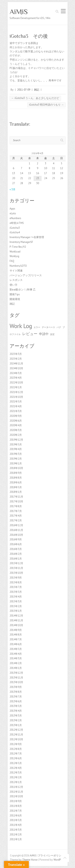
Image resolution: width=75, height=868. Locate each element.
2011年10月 (16, 796)
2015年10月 (16, 573)
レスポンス (16, 280)
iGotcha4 (15, 232)
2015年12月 (16, 563)
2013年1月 (16, 725)
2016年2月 (16, 554)
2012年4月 (16, 768)
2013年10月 (16, 682)
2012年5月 (16, 763)
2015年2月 (16, 606)
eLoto (13, 213)
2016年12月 (16, 525)
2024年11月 (16, 364)
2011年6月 (16, 816)
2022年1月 (16, 387)
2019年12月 (16, 440)
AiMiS (19, 12)
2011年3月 (16, 830)
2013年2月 (16, 720)
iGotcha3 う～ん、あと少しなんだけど (35, 98)
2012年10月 (16, 739)
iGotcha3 (15, 228)
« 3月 (12, 189)
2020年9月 (16, 416)
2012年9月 (16, 744)
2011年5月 (16, 820)
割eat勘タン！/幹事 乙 (23, 290)
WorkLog (14, 256)
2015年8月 (16, 582)
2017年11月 (16, 497)
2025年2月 (16, 359)
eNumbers (15, 218)
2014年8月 (16, 635)
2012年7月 (16, 754)
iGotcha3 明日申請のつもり (46, 105)
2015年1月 (16, 611)
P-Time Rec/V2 (18, 247)
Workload (15, 252)
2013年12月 (16, 673)
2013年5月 (16, 706)
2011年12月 (16, 787)
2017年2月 (16, 520)
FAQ (12, 261)
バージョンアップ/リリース (26, 275)
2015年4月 (16, 597)
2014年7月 (16, 639)
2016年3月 (16, 549)
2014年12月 (16, 616)
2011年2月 (16, 835)
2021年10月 (16, 397)
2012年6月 (16, 758)
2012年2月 (16, 777)
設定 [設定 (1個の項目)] (52, 334)
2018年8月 (16, 478)
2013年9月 (16, 687)
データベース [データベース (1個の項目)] (48, 327)
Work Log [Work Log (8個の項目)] (21, 326)
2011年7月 (16, 811)
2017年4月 (16, 516)
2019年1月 (16, 463)
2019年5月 (16, 444)
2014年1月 (16, 668)
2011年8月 (16, 806)
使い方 (13, 285)
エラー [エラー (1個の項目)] (37, 327)
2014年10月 (16, 625)
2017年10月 (16, 501)
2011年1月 (16, 839)
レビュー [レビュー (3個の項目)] (30, 334)
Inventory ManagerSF (21, 242)
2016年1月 (16, 559)
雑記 (37, 90)
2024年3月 (16, 373)
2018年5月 (16, 487)
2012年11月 (16, 735)
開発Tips (15, 294)
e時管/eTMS (17, 223)
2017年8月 (16, 506)
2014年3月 (16, 658)
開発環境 (15, 299)
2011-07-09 (24, 90)
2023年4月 (16, 378)
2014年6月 (16, 644)
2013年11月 (16, 678)
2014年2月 (16, 663)
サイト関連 (16, 271)
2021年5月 (16, 402)
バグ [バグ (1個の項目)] (59, 327)
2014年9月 (16, 630)
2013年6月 (16, 701)
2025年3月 (16, 354)
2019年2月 (16, 459)
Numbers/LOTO (18, 266)
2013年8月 (16, 692)
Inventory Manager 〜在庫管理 (27, 237)
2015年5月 (16, 592)
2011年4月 (16, 825)
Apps (12, 209)
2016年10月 (16, 535)
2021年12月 (16, 392)
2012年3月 (16, 773)
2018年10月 (16, 468)
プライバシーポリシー (51, 856)
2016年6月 (16, 544)
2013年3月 (16, 716)
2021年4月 (16, 406)
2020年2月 (16, 435)
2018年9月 (16, 473)
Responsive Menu (63, 11)
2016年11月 (16, 530)
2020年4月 (16, 425)
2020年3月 (16, 430)
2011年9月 (16, 801)
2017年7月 (16, 511)
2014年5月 (16, 649)
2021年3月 (16, 411)
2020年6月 (16, 421)
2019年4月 (16, 449)
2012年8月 (16, 749)
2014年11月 (16, 620)
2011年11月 (16, 792)
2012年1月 (16, 782)
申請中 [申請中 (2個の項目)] (44, 334)
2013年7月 (16, 697)
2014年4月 (16, 654)
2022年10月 (16, 383)
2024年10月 (16, 368)
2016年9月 (16, 539)
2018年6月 (16, 482)
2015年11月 (16, 568)
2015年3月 (16, 601)
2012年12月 (16, 730)
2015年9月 (16, 578)
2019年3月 (16, 454)
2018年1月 (16, 492)
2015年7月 (16, 587)
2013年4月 (16, 711)
